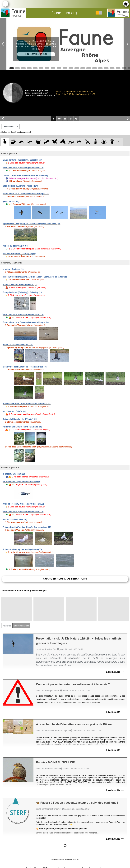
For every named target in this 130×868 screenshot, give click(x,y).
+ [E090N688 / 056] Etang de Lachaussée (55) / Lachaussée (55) (31, 224)
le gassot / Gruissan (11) (14, 474)
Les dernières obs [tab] (10, 126)
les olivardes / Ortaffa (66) (14, 411)
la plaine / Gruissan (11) (13, 269)
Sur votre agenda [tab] (21, 626)
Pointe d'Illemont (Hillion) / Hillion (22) (20, 285)
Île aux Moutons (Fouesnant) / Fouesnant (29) (23, 168)
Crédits (76, 859)
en (101, 13)
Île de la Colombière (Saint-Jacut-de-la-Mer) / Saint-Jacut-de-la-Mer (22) (35, 277)
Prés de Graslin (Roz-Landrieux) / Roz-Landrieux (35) (27, 527)
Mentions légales (58, 859)
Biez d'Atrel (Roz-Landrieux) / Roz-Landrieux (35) (25, 367)
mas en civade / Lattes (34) (15, 519)
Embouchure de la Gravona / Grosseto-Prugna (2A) (26, 194)
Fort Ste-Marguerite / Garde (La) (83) (19, 254)
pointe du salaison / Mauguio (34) (18, 345)
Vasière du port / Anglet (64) (15, 246)
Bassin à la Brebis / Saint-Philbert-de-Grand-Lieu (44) (27, 404)
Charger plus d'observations (65, 579)
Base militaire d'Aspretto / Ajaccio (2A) (20, 186)
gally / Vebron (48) (11, 201)
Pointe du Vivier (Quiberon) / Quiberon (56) (22, 549)
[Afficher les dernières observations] (15, 132)
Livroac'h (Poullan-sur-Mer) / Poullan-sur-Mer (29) (25, 175)
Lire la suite (115, 672)
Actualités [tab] (7, 626)
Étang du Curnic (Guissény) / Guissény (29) (22, 160)
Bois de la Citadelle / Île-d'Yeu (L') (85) (20, 419)
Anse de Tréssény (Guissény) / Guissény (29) (23, 504)
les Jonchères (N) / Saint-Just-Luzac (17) (21, 482)
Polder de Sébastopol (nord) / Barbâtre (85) (22, 427)
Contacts (68, 859)
